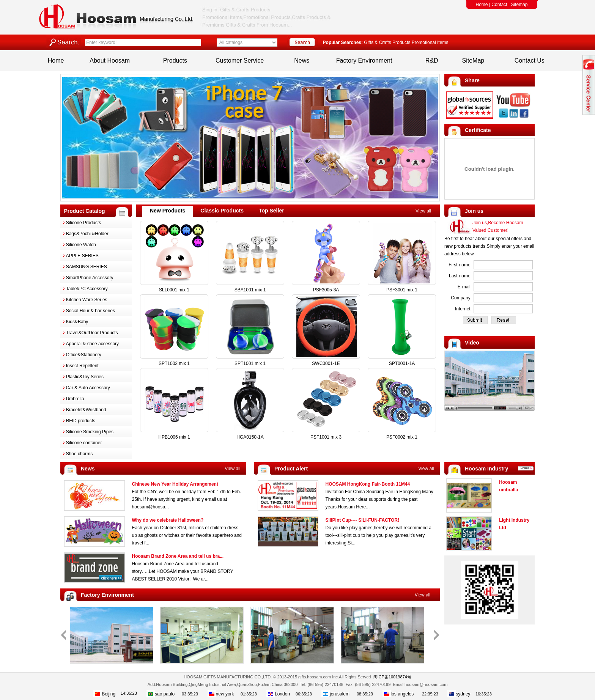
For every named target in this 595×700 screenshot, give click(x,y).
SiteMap (473, 61)
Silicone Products (84, 223)
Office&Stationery (84, 355)
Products (175, 61)
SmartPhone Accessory (90, 278)
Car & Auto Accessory (88, 388)
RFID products (81, 421)
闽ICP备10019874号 (392, 677)
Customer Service (240, 61)
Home (482, 5)
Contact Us (530, 61)
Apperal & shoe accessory (92, 344)
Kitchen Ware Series (87, 300)
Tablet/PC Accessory (87, 289)
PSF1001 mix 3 (326, 437)
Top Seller (272, 211)
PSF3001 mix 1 (402, 290)
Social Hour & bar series (91, 311)
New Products (168, 211)
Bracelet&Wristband (86, 410)
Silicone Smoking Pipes (90, 432)
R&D (432, 61)
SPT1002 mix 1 (174, 363)
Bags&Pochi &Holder (87, 234)
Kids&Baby (77, 322)
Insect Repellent (82, 366)
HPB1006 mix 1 (174, 437)
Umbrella (75, 399)
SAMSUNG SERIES (87, 267)
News (302, 61)
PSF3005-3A (326, 290)
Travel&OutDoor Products (92, 333)
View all (423, 211)
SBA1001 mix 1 (250, 290)
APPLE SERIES (82, 256)
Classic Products (222, 211)
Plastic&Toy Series (85, 377)
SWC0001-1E (326, 363)
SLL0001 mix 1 (174, 290)
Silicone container (84, 443)
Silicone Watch (81, 245)
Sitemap (519, 5)
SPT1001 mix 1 (250, 363)
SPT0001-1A (402, 363)
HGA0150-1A (250, 437)
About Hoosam (110, 61)
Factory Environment (364, 61)
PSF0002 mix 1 (402, 437)
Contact (499, 5)
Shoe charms (79, 454)
